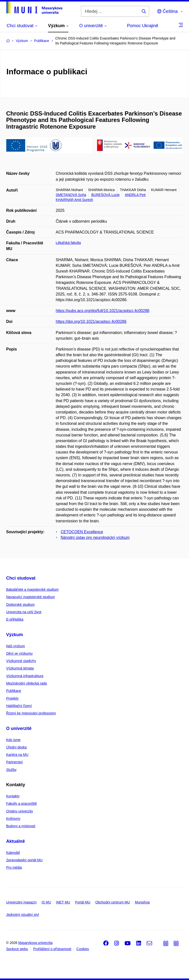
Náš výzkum (16, 646)
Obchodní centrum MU (113, 902)
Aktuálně (16, 841)
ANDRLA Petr (135, 195)
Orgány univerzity (20, 811)
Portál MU (83, 902)
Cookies (83, 949)
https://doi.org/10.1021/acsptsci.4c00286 (91, 322)
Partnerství (15, 762)
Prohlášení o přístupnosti (52, 949)
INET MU (63, 902)
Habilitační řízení (19, 706)
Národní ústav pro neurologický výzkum (95, 538)
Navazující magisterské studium (31, 597)
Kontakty (13, 796)
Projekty (12, 698)
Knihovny (13, 819)
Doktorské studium (20, 605)
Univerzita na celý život (24, 612)
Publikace (14, 691)
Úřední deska (16, 747)
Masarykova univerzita (35, 943)
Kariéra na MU (17, 755)
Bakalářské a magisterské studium (32, 589)
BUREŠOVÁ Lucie (105, 195)
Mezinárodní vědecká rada (26, 683)
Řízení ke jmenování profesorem (31, 713)
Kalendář (13, 853)
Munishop (142, 902)
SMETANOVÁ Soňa (71, 195)
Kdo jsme (13, 740)
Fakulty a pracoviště (22, 804)
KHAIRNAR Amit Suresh (75, 200)
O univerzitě (19, 728)
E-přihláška (15, 619)
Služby (11, 770)
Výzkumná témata (20, 668)
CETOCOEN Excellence (82, 532)
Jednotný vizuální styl (23, 915)
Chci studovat (21, 578)
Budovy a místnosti (21, 826)
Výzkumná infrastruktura (25, 676)
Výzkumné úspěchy (21, 661)
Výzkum (15, 635)
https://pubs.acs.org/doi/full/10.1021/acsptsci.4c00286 (103, 311)
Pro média (14, 867)
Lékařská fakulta (68, 243)
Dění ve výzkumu (19, 653)
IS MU (46, 902)
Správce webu (17, 949)
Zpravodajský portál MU (24, 860)
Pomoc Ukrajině (143, 26)
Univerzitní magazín (21, 902)
